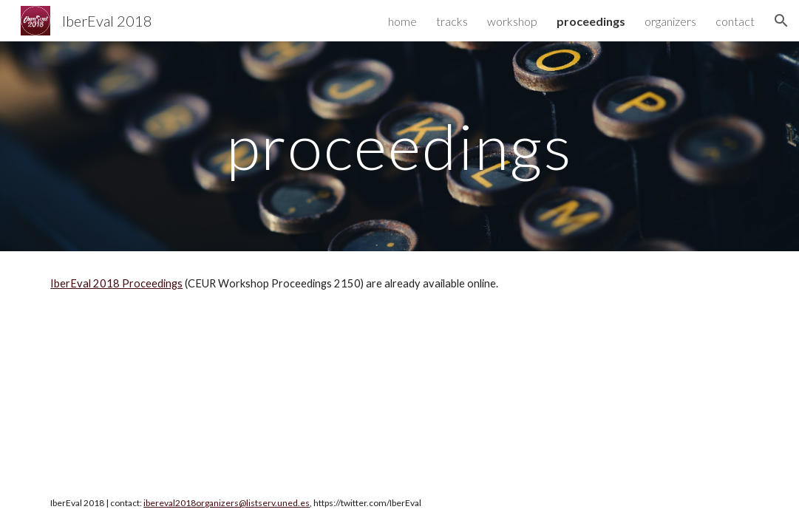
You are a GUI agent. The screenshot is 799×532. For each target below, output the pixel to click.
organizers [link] (670, 21)
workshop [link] (512, 21)
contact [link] (735, 21)
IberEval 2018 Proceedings (116, 283)
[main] (399, 146)
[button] (781, 21)
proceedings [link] (591, 21)
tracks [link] (452, 21)
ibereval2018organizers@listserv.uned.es (227, 503)
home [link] (402, 21)
